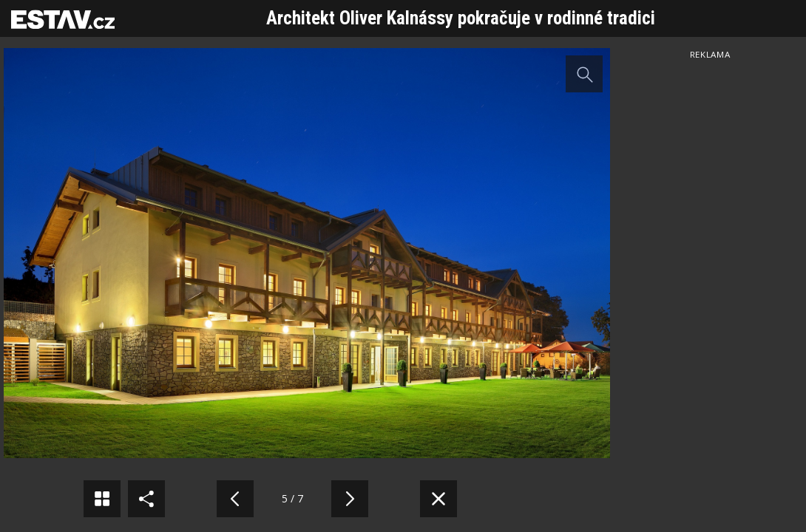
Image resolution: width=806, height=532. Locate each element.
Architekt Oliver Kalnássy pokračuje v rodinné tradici (461, 18)
